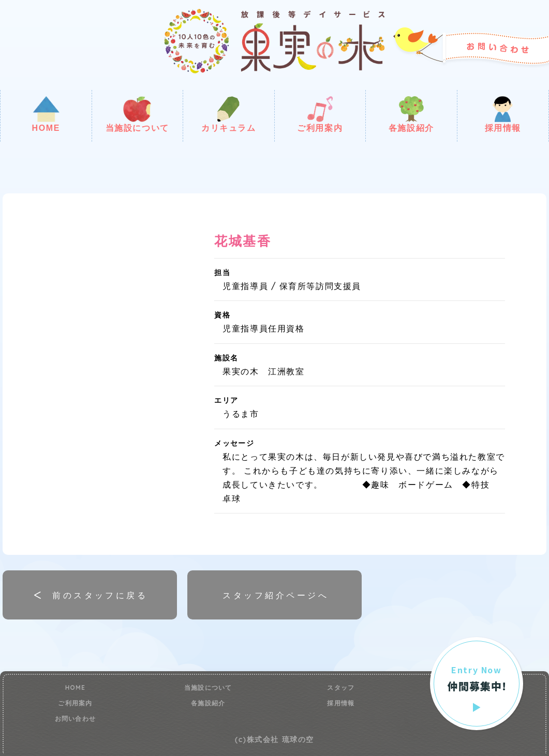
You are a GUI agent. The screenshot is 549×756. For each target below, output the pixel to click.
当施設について (137, 114)
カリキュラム (229, 114)
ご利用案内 (320, 114)
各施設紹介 (411, 114)
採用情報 (503, 114)
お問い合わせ (75, 719)
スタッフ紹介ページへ (276, 595)
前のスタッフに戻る (100, 595)
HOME (46, 114)
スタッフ (341, 688)
